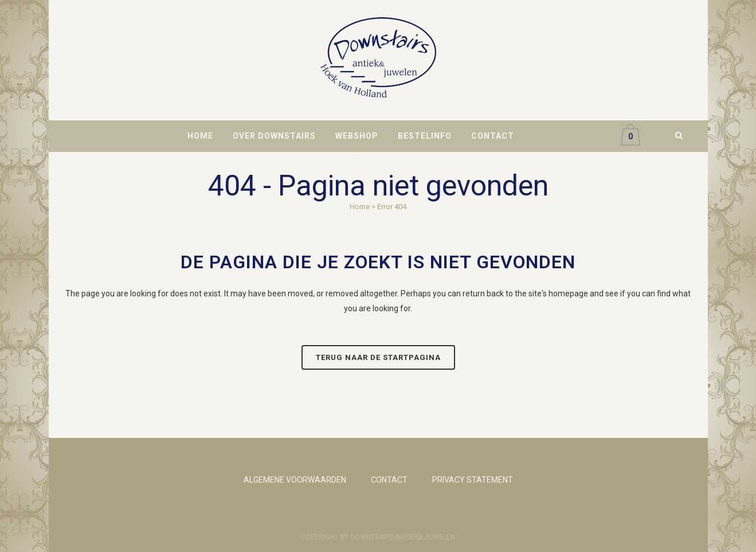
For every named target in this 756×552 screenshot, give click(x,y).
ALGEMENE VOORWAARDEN (295, 480)
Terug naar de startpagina (378, 357)
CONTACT (389, 480)
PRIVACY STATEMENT (473, 480)
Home (360, 207)
